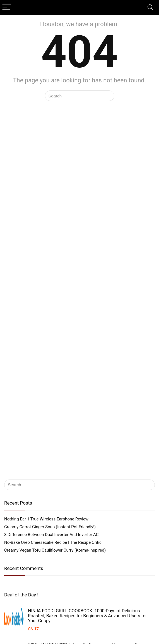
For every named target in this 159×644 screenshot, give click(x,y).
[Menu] (7, 7)
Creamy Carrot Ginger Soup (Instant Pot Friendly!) (50, 527)
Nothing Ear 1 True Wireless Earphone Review (46, 519)
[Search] (150, 7)
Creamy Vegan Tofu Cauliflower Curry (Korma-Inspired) (55, 550)
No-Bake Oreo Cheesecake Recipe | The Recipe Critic (53, 542)
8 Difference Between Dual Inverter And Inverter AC (51, 535)
